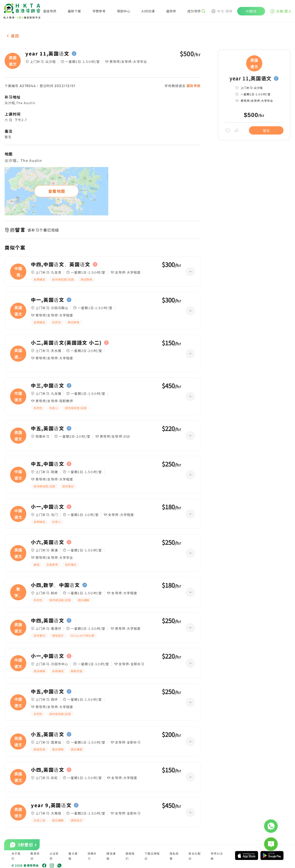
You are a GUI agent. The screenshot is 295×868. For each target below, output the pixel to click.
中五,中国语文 (48, 464)
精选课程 (111, 856)
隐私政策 (174, 856)
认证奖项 (54, 856)
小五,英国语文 (48, 734)
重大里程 (73, 856)
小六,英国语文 (48, 542)
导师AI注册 (217, 856)
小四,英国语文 (48, 770)
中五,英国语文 (48, 428)
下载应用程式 (152, 856)
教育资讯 (35, 856)
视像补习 (92, 856)
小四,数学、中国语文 (55, 585)
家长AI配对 (195, 856)
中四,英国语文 (48, 621)
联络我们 (130, 856)
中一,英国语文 (48, 300)
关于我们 (16, 856)
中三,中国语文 (48, 386)
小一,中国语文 (48, 507)
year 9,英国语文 (51, 805)
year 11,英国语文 (47, 54)
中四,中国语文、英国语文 (61, 264)
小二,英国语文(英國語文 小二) (66, 343)
